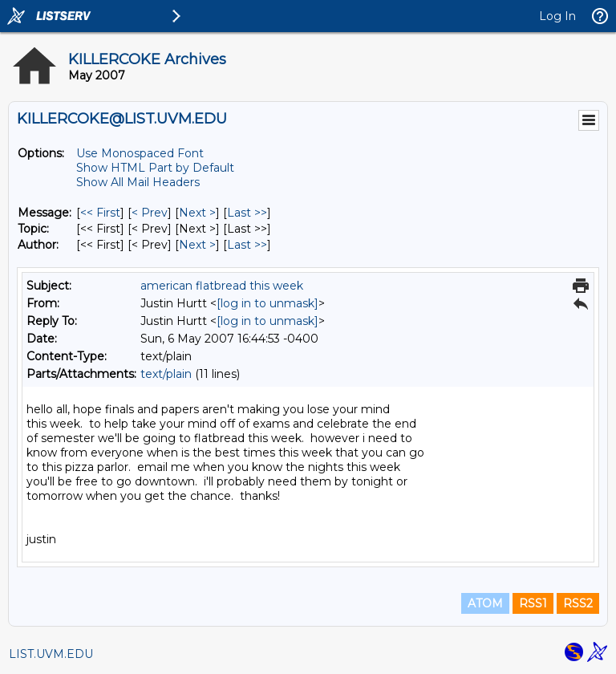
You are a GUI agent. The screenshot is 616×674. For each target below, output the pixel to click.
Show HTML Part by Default (155, 168)
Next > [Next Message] (197, 213)
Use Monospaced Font (140, 153)
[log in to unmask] (267, 303)
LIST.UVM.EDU (51, 654)
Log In (557, 16)
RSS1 (533, 603)
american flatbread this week (222, 286)
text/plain (166, 374)
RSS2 (578, 603)
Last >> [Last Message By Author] (247, 245)
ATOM (485, 603)
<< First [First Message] (100, 213)
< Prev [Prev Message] (150, 213)
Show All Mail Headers (138, 182)
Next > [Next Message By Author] (197, 245)
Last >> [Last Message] (247, 213)
